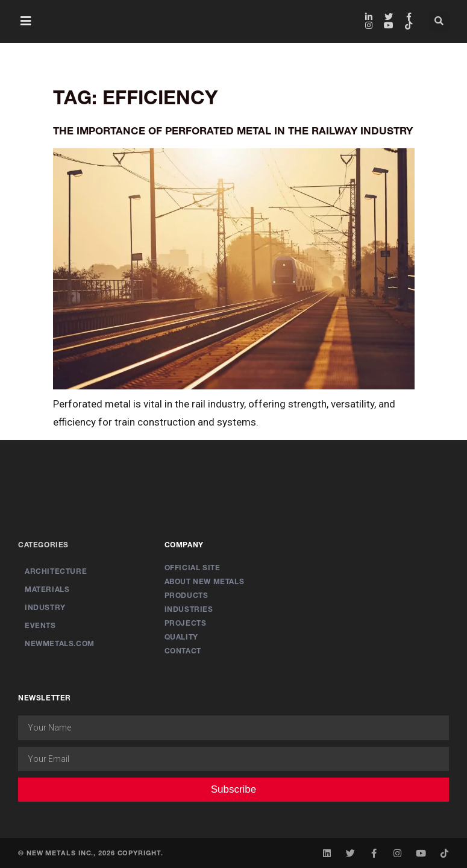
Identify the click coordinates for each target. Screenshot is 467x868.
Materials (47, 589)
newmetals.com (60, 643)
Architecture (56, 571)
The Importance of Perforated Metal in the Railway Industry (233, 131)
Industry (45, 607)
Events (40, 625)
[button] (26, 21)
